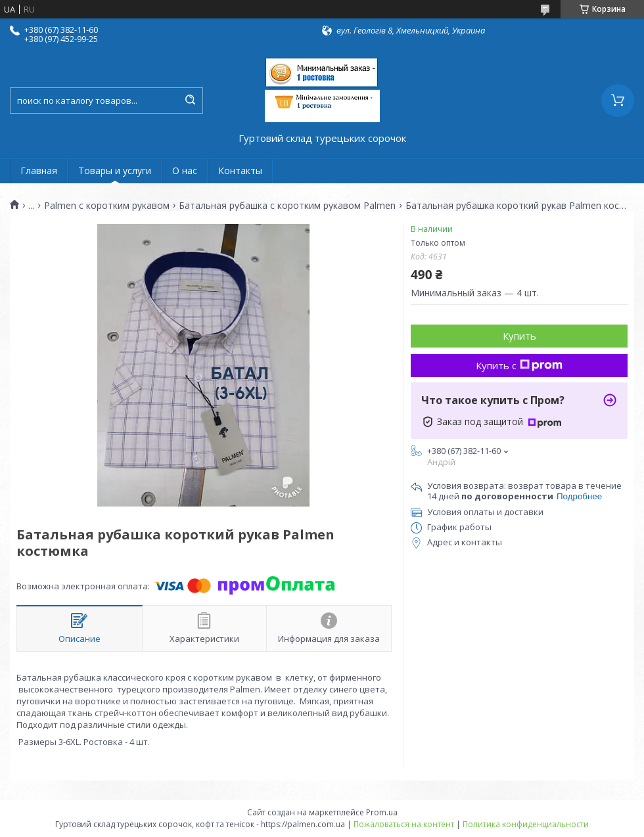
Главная (39, 170)
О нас (185, 170)
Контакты (240, 170)
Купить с (519, 365)
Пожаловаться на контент (404, 824)
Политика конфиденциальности (526, 824)
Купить (519, 336)
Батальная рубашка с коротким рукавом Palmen (287, 206)
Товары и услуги (115, 170)
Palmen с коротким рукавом (107, 206)
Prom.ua (382, 812)
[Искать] (190, 101)
